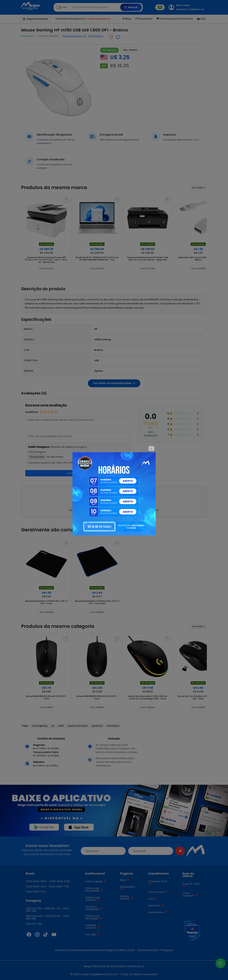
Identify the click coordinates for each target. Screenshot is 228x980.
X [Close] (151, 449)
